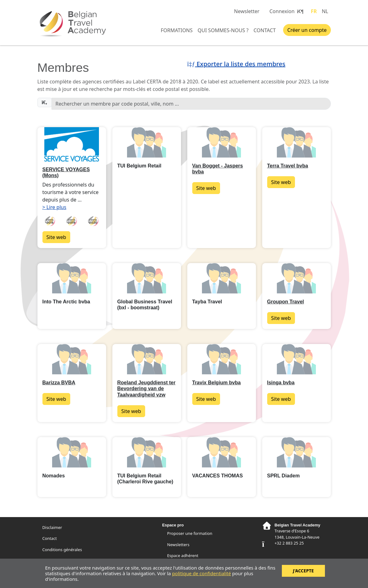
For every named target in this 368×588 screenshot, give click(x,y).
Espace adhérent (183, 556)
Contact (265, 30)
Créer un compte (307, 30)
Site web (56, 237)
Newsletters (178, 545)
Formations (177, 30)
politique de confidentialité (201, 573)
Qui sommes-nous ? (223, 30)
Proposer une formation (190, 533)
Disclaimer (52, 527)
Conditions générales (62, 550)
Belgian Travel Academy (75, 23)
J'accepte (303, 571)
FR (314, 11)
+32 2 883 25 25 (289, 543)
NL (325, 11)
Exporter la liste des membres (236, 64)
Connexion (286, 11)
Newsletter (247, 11)
